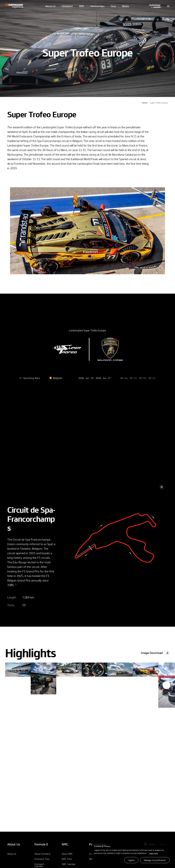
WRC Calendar (69, 864)
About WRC (67, 854)
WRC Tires (67, 859)
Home (145, 103)
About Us (50, 10)
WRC (82, 10)
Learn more (153, 853)
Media (125, 10)
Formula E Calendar (39, 865)
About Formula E (42, 854)
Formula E (67, 10)
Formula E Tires (42, 859)
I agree (131, 860)
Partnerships (98, 10)
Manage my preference (155, 860)
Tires (113, 10)
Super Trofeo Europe (159, 103)
